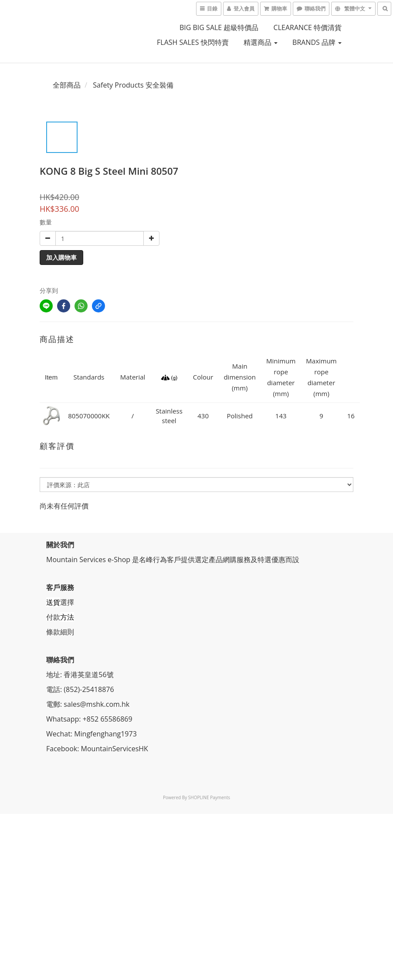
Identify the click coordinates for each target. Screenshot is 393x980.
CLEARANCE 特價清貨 (308, 27)
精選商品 (261, 42)
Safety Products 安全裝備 (133, 85)
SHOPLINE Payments (209, 797)
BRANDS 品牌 (317, 42)
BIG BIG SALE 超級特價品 (219, 27)
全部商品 (67, 85)
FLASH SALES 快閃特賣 (193, 42)
